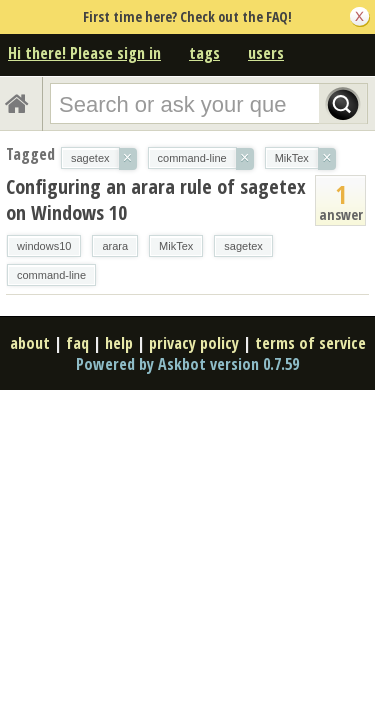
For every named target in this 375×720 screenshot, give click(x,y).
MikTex (176, 246)
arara (115, 246)
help (119, 343)
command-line (51, 275)
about (30, 343)
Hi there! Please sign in (84, 53)
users (266, 53)
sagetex (243, 246)
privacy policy (194, 343)
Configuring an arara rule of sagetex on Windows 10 (156, 199)
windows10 (44, 246)
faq (77, 343)
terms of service (310, 343)
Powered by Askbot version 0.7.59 (187, 364)
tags (204, 53)
